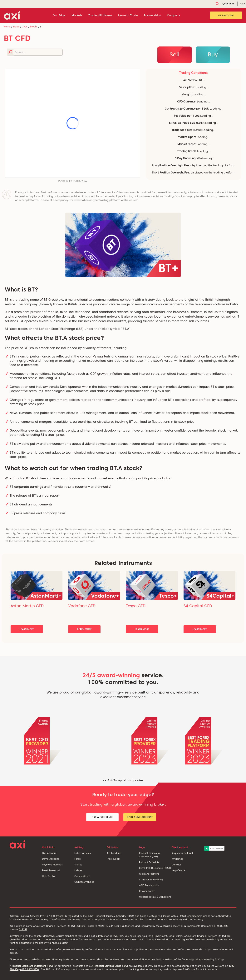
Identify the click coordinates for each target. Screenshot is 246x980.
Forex (77, 859)
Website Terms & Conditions (155, 897)
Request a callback (182, 853)
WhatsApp (178, 859)
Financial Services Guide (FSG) (111, 966)
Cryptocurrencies (84, 882)
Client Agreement (149, 874)
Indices (78, 870)
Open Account (226, 15)
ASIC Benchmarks (149, 885)
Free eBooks (114, 859)
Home (7, 27)
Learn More (27, 629)
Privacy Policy (147, 891)
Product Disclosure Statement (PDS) (32, 966)
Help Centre (49, 876)
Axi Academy (114, 853)
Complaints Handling (151, 880)
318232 (23, 929)
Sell (175, 54)
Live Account (49, 853)
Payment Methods (52, 865)
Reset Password (51, 870)
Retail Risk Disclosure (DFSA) (155, 868)
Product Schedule (149, 862)
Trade (16, 27)
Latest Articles (83, 853)
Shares (78, 865)
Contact (176, 865)
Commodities (82, 876)
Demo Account (50, 859)
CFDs (25, 27)
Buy (213, 54)
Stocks (34, 27)
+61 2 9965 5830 (29, 969)
